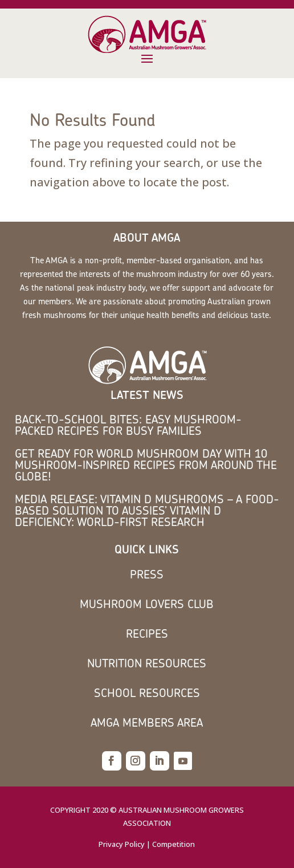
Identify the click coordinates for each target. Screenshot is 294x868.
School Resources (147, 693)
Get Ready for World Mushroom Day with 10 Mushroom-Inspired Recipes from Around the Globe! (146, 465)
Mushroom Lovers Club (147, 604)
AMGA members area (147, 722)
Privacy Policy (122, 844)
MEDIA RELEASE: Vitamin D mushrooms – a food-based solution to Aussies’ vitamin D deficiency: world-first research (147, 510)
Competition (173, 844)
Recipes (147, 633)
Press (147, 574)
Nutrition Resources (147, 663)
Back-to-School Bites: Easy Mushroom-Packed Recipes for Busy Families (128, 425)
